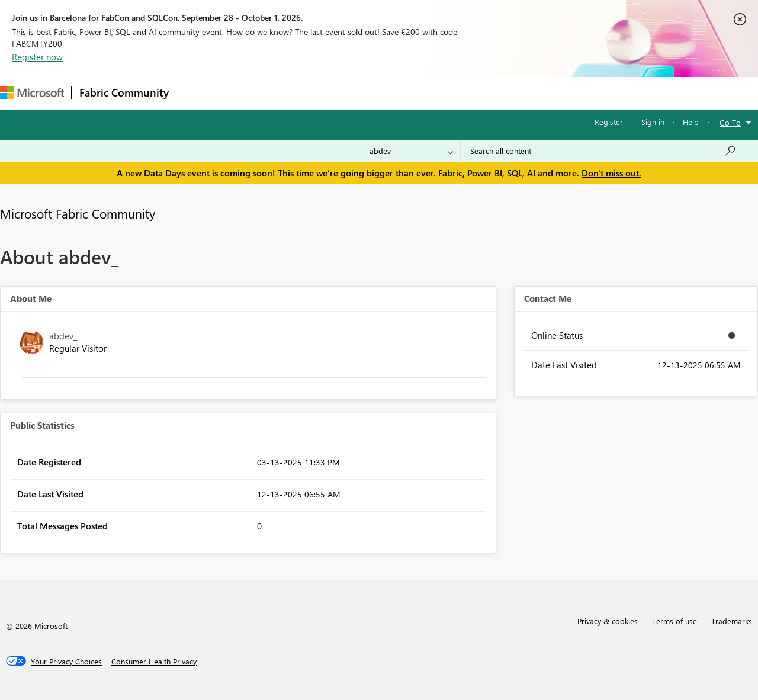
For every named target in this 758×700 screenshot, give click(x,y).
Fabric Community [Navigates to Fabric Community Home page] (124, 92)
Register (609, 122)
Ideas (296, 93)
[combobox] (603, 151)
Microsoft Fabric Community (78, 213)
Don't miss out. (611, 173)
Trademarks (732, 621)
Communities (349, 93)
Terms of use (675, 621)
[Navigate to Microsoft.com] (32, 93)
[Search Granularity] (411, 151)
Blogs (402, 93)
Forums (196, 93)
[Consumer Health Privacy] (154, 662)
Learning (448, 93)
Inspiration (248, 93)
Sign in (653, 122)
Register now (37, 57)
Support (498, 93)
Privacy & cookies (608, 621)
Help (691, 122)
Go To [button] (730, 122)
